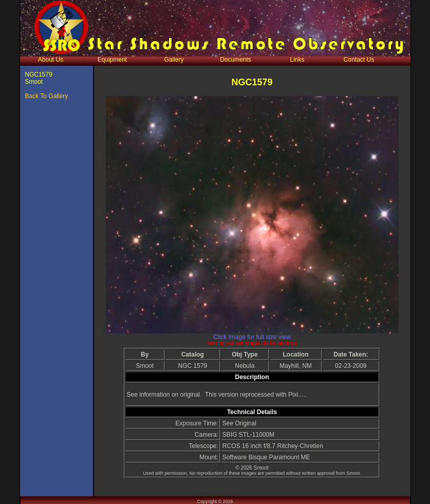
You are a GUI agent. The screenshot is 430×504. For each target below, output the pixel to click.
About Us (51, 60)
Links (297, 60)
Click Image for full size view (252, 337)
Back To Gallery (47, 96)
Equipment (112, 60)
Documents (236, 60)
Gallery (174, 60)
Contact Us (359, 60)
